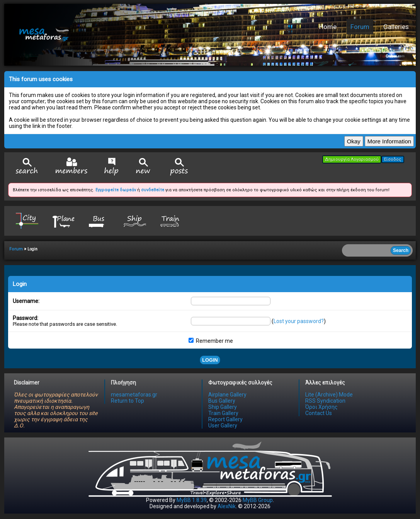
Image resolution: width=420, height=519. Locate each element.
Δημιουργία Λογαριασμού (352, 159)
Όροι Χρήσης (321, 407)
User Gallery (223, 425)
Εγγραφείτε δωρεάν (116, 190)
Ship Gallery (223, 407)
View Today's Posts (179, 167)
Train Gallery (223, 413)
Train (171, 220)
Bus (99, 220)
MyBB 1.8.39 (192, 500)
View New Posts (143, 167)
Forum (360, 27)
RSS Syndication (325, 401)
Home (328, 27)
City (27, 220)
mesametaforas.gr (134, 395)
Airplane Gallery (227, 395)
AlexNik (227, 506)
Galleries (396, 27)
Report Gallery (225, 419)
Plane (63, 220)
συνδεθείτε (153, 190)
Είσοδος (393, 159)
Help (111, 167)
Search (27, 167)
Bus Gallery (222, 401)
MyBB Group (258, 500)
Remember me (211, 341)
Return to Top (128, 401)
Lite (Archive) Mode (329, 395)
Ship (135, 220)
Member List (71, 166)
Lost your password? (299, 321)
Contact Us (319, 413)
